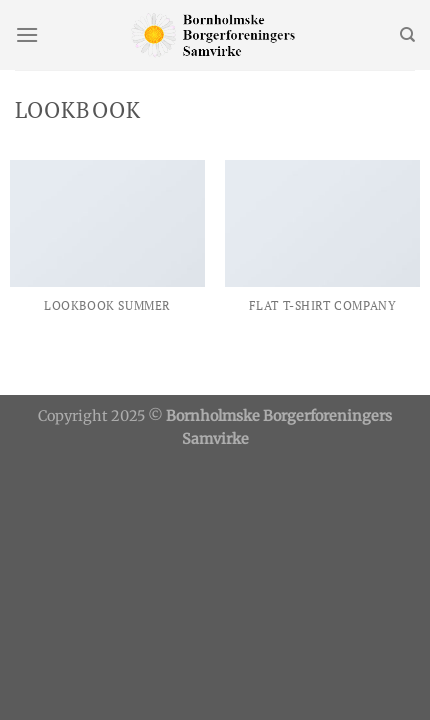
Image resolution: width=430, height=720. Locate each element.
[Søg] (407, 35)
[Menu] (27, 34)
